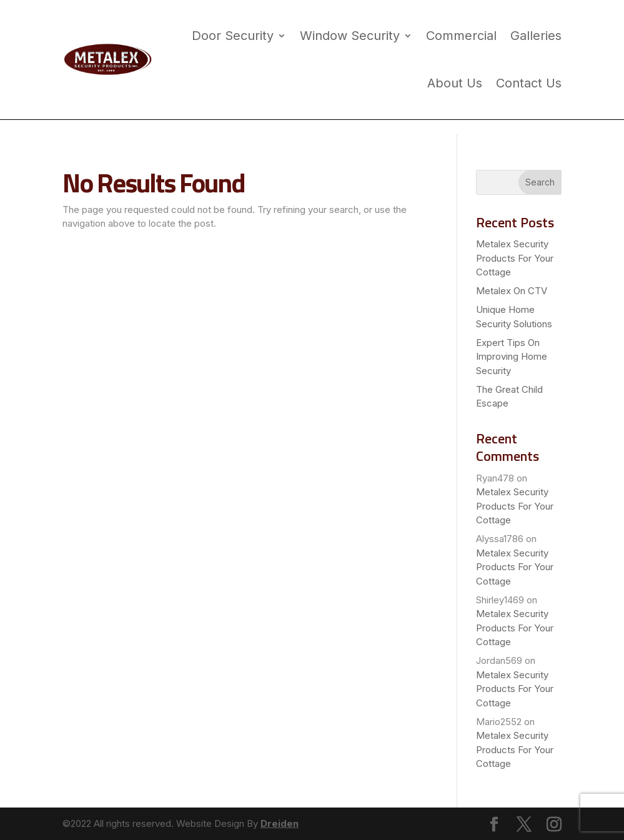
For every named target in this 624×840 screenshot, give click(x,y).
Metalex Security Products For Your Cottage (515, 258)
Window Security (350, 36)
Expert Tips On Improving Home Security (512, 357)
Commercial (461, 36)
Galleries (536, 36)
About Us (455, 83)
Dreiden (280, 823)
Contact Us (529, 83)
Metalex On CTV (512, 291)
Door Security (233, 36)
